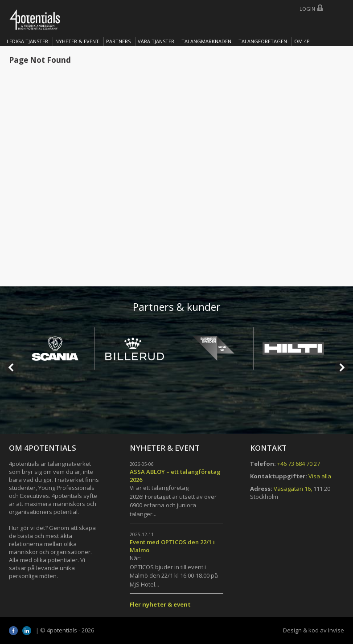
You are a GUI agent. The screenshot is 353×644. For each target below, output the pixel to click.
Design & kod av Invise (314, 630)
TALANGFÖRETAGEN (263, 41)
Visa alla (320, 476)
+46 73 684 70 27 (299, 464)
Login (307, 9)
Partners (118, 41)
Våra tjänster (156, 41)
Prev (12, 367)
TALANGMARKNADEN (206, 41)
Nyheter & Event (77, 41)
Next (341, 367)
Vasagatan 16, (293, 489)
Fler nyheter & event (160, 604)
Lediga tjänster (27, 41)
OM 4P (302, 41)
